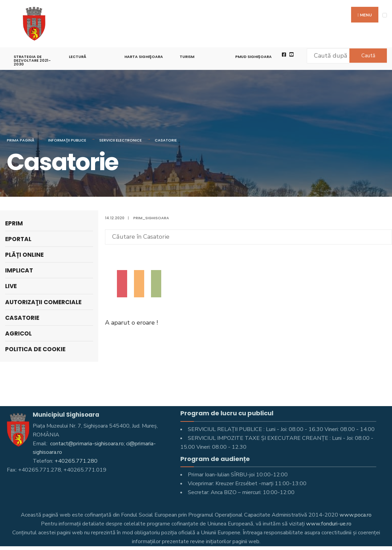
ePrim (14, 223)
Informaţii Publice (67, 140)
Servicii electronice (120, 140)
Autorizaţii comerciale (43, 302)
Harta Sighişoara (144, 57)
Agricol (18, 333)
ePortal (18, 239)
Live (11, 286)
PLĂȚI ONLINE (24, 255)
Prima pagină (21, 140)
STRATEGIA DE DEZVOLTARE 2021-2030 (32, 60)
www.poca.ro (356, 515)
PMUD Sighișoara (253, 57)
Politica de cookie (35, 349)
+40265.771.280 (76, 461)
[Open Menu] (385, 15)
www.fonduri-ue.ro (329, 524)
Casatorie (166, 140)
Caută (368, 56)
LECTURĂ (78, 57)
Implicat (19, 270)
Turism (187, 57)
